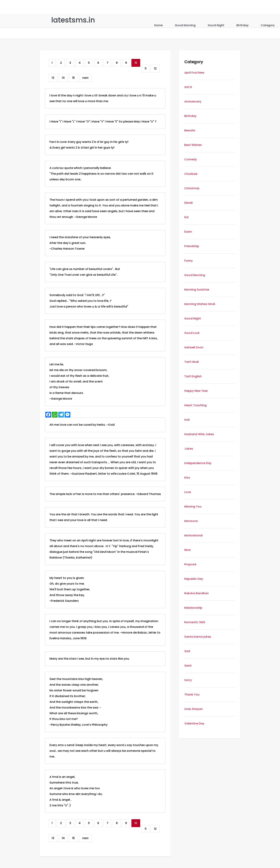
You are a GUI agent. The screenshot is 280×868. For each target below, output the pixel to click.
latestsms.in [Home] (73, 20)
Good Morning (185, 25)
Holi (187, 420)
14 (63, 78)
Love (188, 492)
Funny (188, 261)
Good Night (216, 25)
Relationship (193, 608)
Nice (187, 550)
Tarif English (193, 376)
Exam (188, 232)
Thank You (192, 695)
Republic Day (194, 579)
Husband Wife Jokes (199, 434)
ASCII (188, 87)
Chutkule (191, 174)
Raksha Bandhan (197, 593)
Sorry (188, 680)
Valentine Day (194, 723)
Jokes (189, 449)
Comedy (191, 159)
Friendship (192, 246)
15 (73, 78)
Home (158, 25)
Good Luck (192, 333)
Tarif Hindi (192, 362)
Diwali (188, 203)
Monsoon (191, 521)
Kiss (187, 478)
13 (53, 78)
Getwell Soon (194, 347)
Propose (190, 564)
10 (136, 63)
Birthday (242, 25)
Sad (187, 651)
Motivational (193, 535)
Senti (188, 666)
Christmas (192, 188)
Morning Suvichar (197, 290)
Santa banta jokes (198, 637)
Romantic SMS (195, 622)
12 (155, 68)
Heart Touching (195, 405)
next (85, 78)
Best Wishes (193, 145)
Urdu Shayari (193, 709)
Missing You (193, 506)
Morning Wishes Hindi (200, 304)
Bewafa (190, 130)
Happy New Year (196, 391)
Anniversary (193, 102)
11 (146, 68)
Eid (186, 217)
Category (268, 25)
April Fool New (194, 73)
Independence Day (198, 463)
